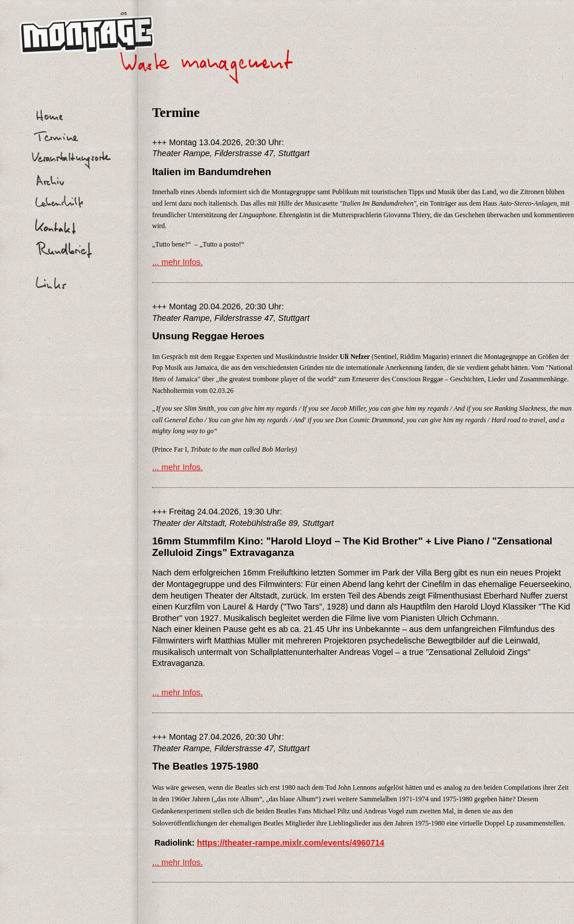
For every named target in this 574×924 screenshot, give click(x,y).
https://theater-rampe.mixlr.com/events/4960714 (291, 843)
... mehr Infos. (178, 262)
